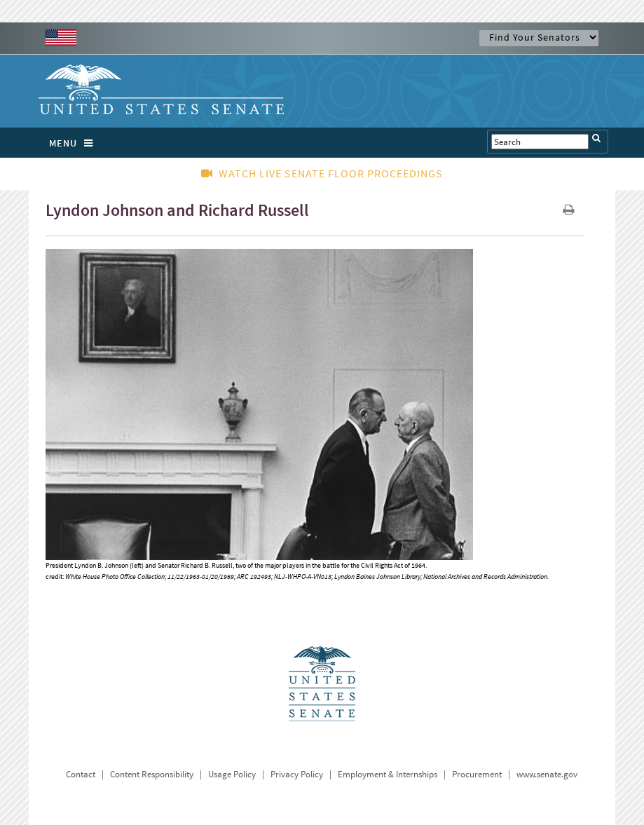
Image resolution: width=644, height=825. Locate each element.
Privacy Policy (297, 774)
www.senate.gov (547, 774)
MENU (75, 143)
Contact (81, 774)
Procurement (477, 774)
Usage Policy (232, 774)
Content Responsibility (152, 774)
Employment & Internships (388, 774)
